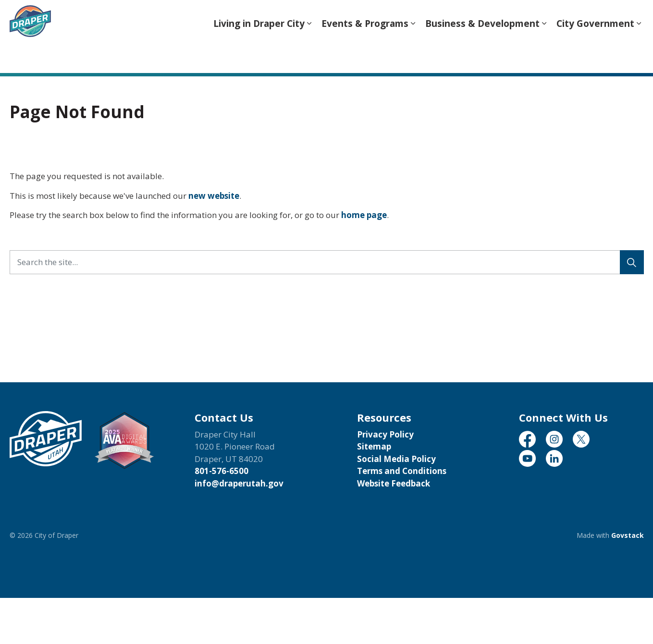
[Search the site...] (327, 262)
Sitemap (374, 446)
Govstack (628, 535)
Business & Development (482, 55)
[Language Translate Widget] (465, 18)
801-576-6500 (222, 471)
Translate (589, 19)
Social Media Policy (396, 459)
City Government (595, 55)
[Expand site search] (634, 18)
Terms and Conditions (402, 471)
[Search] (632, 262)
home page (364, 215)
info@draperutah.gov (239, 483)
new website (214, 196)
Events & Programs (365, 55)
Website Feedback (394, 483)
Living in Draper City (259, 55)
